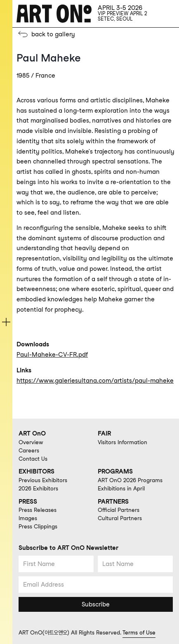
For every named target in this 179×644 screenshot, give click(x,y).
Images (28, 518)
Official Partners (119, 510)
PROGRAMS (115, 471)
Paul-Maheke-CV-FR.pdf (52, 355)
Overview (31, 442)
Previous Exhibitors (43, 480)
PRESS (28, 502)
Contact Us (33, 459)
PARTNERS (113, 502)
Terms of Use (139, 632)
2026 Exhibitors (38, 488)
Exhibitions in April (121, 488)
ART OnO (32, 433)
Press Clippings (38, 526)
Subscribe (96, 604)
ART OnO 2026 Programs (130, 480)
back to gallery (53, 34)
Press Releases (38, 510)
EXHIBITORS (37, 471)
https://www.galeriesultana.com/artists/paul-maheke (95, 381)
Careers (29, 450)
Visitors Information (122, 442)
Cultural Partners (120, 518)
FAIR (104, 433)
